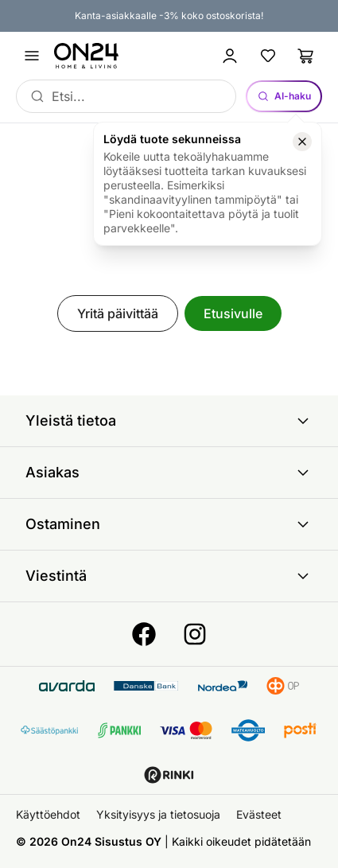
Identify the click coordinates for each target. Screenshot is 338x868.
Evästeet (259, 814)
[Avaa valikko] (32, 56)
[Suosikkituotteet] (268, 56)
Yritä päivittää (118, 313)
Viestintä (169, 576)
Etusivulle (233, 313)
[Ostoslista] (306, 56)
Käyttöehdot (48, 814)
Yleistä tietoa (169, 421)
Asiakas (169, 473)
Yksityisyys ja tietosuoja (158, 814)
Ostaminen (169, 524)
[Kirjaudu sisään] (230, 56)
